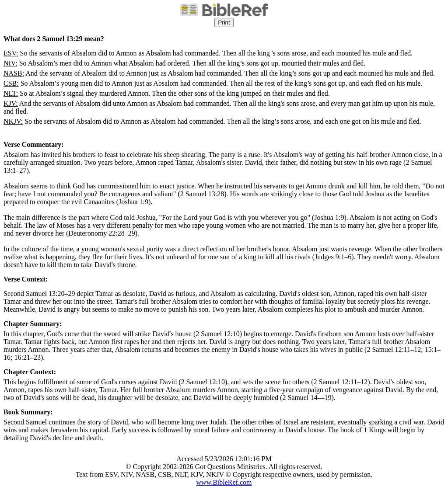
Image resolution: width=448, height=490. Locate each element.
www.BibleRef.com (224, 482)
